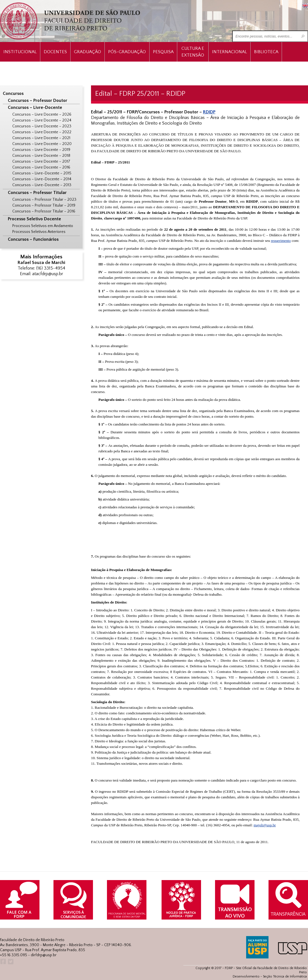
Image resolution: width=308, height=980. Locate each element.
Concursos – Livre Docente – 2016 (41, 167)
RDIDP (209, 112)
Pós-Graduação (127, 52)
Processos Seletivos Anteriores (39, 232)
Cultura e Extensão (193, 52)
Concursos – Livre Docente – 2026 (42, 114)
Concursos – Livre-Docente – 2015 (42, 173)
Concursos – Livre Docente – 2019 (41, 150)
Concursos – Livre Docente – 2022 (42, 132)
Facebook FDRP (3, 962)
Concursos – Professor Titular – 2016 (44, 211)
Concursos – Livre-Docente (35, 107)
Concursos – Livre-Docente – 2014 (42, 179)
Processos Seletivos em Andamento (43, 226)
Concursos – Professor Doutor (38, 100)
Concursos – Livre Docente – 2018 (41, 156)
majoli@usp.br (265, 825)
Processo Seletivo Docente (34, 219)
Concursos (13, 93)
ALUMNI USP (257, 947)
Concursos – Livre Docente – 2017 (41, 162)
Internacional (229, 52)
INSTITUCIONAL (20, 52)
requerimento (281, 241)
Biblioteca (266, 52)
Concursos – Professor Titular (37, 193)
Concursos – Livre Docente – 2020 (42, 144)
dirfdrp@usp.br (44, 955)
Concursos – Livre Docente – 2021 (41, 138)
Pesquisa (163, 52)
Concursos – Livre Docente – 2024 (42, 120)
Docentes (55, 52)
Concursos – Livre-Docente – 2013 (42, 185)
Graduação (88, 52)
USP (293, 948)
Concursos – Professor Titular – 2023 (44, 200)
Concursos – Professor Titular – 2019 (44, 205)
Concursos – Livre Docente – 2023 (42, 126)
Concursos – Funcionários (33, 239)
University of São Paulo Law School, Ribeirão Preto (71, 21)
